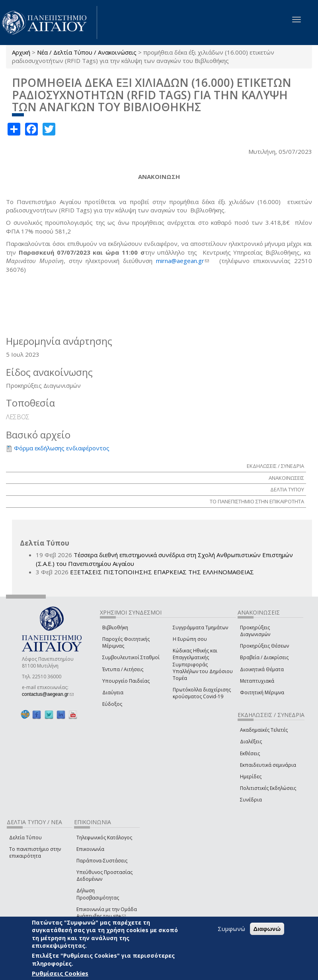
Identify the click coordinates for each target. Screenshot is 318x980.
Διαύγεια (113, 692)
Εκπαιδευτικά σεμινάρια (268, 765)
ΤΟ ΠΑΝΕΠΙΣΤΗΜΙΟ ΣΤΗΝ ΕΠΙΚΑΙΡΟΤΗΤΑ (257, 501)
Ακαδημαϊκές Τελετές (264, 730)
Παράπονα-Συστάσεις (102, 861)
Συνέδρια (251, 800)
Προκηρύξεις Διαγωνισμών (255, 631)
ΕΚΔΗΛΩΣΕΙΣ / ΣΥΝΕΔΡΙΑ (275, 466)
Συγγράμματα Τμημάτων (200, 627)
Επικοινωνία (90, 849)
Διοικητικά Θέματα (262, 669)
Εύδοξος (112, 704)
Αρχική (21, 52)
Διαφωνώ (267, 929)
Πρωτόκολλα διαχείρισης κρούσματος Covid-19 (202, 693)
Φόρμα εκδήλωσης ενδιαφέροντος (62, 448)
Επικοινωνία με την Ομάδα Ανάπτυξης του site (107, 913)
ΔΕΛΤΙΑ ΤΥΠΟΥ (287, 489)
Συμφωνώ (231, 929)
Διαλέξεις (251, 741)
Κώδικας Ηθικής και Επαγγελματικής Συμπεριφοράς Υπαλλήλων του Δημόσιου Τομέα (203, 664)
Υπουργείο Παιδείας (126, 681)
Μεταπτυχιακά (257, 681)
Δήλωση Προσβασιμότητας (98, 894)
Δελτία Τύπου (25, 838)
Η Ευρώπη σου (190, 639)
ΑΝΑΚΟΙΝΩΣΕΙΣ (286, 478)
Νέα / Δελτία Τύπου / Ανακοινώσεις (87, 52)
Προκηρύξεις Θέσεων (264, 646)
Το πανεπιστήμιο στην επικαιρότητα (35, 852)
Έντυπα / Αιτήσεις (123, 669)
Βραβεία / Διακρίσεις (264, 657)
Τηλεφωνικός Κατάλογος (104, 838)
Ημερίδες (251, 777)
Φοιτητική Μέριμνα (262, 692)
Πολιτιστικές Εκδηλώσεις (268, 788)
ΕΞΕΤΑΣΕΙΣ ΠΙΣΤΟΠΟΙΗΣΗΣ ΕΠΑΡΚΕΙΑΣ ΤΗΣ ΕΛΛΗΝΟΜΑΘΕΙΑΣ (162, 572)
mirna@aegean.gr (182, 261)
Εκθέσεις (250, 753)
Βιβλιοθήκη (115, 627)
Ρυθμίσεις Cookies (60, 973)
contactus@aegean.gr (48, 694)
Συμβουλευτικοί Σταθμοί (131, 657)
